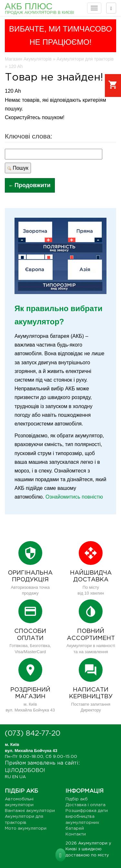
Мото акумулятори (26, 829)
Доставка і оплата (86, 805)
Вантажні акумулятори (30, 811)
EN (15, 777)
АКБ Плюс (40, 8)
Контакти (76, 834)
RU (8, 777)
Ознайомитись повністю (74, 497)
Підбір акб (77, 799)
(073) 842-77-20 (33, 734)
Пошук (18, 168)
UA (23, 777)
